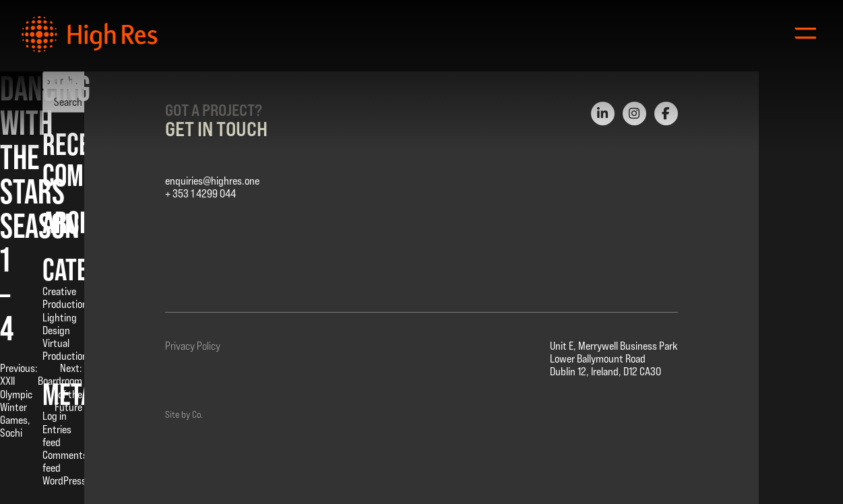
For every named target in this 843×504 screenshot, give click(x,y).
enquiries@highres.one (212, 181)
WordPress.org (72, 481)
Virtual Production (65, 350)
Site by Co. (184, 414)
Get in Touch (216, 129)
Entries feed (57, 436)
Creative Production (65, 298)
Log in (55, 416)
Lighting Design (60, 324)
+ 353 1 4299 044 (200, 194)
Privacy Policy (193, 346)
